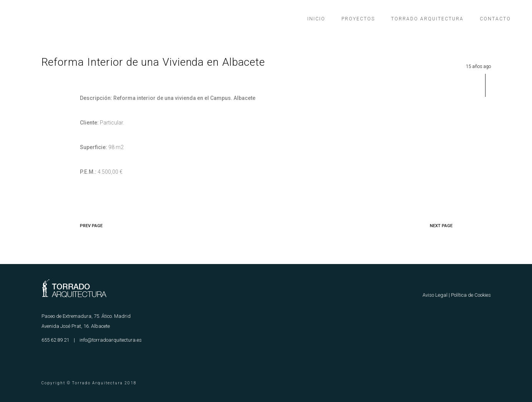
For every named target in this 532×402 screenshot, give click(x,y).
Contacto (495, 19)
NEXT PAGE (441, 226)
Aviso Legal (435, 295)
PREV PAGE (91, 226)
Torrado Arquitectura (427, 19)
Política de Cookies (471, 295)
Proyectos (358, 19)
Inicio (316, 19)
